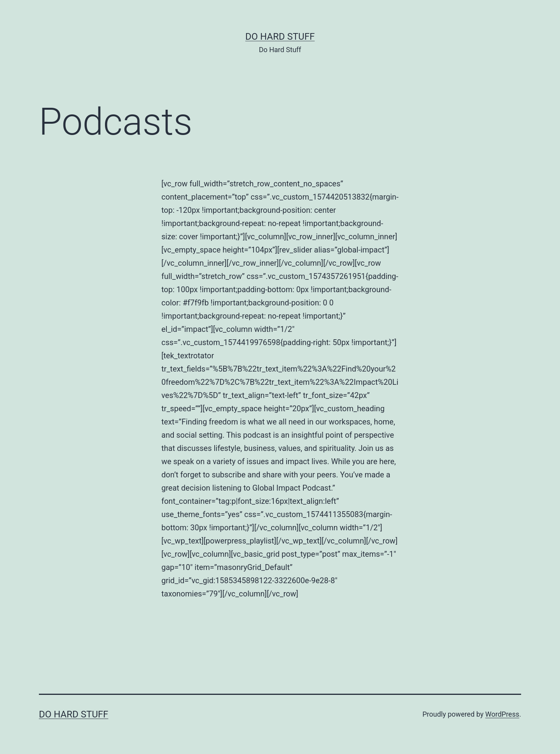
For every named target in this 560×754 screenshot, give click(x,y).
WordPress (502, 714)
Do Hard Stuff (280, 37)
